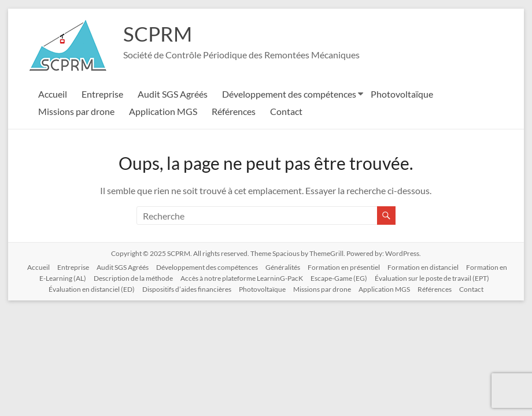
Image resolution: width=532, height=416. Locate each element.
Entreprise (102, 94)
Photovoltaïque (402, 94)
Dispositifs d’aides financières (187, 289)
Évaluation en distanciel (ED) (92, 289)
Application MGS (163, 111)
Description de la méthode (133, 278)
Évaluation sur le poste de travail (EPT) (432, 278)
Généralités (283, 267)
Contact (286, 111)
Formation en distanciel (423, 267)
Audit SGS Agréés (173, 94)
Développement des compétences (289, 94)
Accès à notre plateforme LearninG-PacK (242, 278)
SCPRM (158, 34)
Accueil (53, 94)
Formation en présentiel (344, 267)
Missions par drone (76, 111)
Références (234, 111)
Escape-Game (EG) (339, 278)
